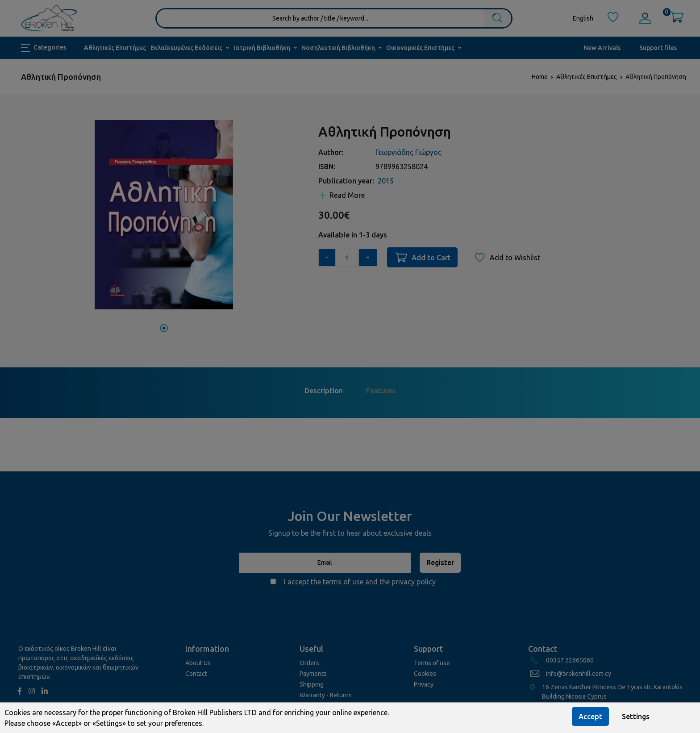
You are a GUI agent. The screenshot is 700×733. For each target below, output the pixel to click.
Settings (636, 716)
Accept (590, 716)
